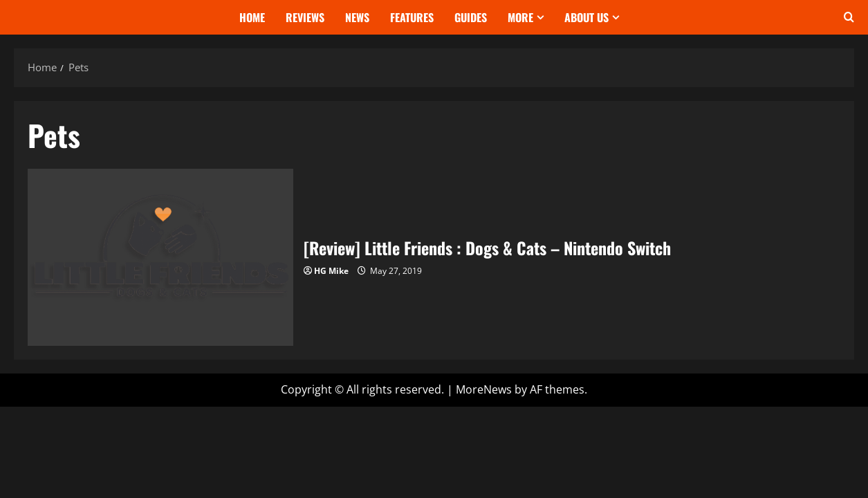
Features (412, 17)
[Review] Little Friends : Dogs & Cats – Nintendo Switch (160, 257)
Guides (471, 17)
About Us (587, 17)
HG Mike (331, 271)
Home (252, 17)
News (357, 17)
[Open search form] (849, 17)
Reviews (305, 17)
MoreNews (484, 389)
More (520, 17)
